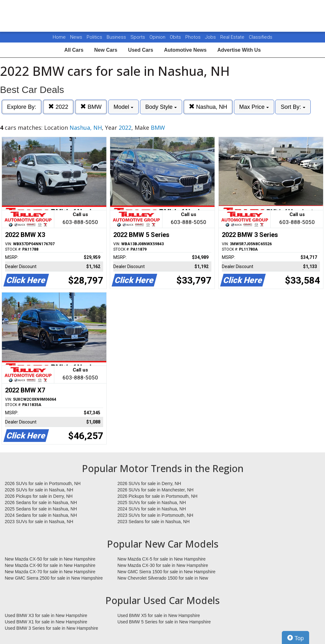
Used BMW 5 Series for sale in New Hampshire (164, 622)
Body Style (161, 107)
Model (123, 107)
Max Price (254, 107)
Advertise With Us (239, 50)
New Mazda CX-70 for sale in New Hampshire (50, 572)
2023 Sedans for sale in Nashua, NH (153, 522)
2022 (58, 107)
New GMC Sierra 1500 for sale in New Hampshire (166, 572)
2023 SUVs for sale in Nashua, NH (39, 522)
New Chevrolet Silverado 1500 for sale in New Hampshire (163, 578)
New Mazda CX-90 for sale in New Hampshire (50, 565)
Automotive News (185, 50)
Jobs (211, 37)
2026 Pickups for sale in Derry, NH (39, 496)
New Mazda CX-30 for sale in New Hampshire (163, 565)
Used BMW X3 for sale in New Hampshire (46, 615)
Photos (194, 37)
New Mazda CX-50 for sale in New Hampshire (50, 559)
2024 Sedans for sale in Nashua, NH (41, 515)
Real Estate (233, 37)
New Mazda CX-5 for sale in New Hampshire (162, 559)
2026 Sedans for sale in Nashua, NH (41, 503)
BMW (91, 107)
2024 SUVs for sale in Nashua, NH (152, 509)
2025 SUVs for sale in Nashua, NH (152, 503)
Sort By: (293, 107)
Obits (176, 37)
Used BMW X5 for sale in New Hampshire (159, 615)
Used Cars (141, 50)
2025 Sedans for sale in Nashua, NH (41, 509)
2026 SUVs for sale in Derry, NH (149, 483)
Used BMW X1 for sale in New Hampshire (46, 622)
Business (117, 37)
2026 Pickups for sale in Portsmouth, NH (157, 496)
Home (59, 37)
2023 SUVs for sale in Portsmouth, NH (155, 515)
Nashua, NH (208, 107)
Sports (138, 37)
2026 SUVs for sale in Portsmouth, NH (43, 483)
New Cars (106, 50)
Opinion (158, 37)
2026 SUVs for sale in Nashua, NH (39, 490)
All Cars (74, 50)
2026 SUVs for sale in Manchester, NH (156, 490)
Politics (94, 37)
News (76, 37)
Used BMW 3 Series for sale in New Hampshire (51, 628)
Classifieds (261, 37)
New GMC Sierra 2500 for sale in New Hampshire (54, 578)
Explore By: (22, 107)
